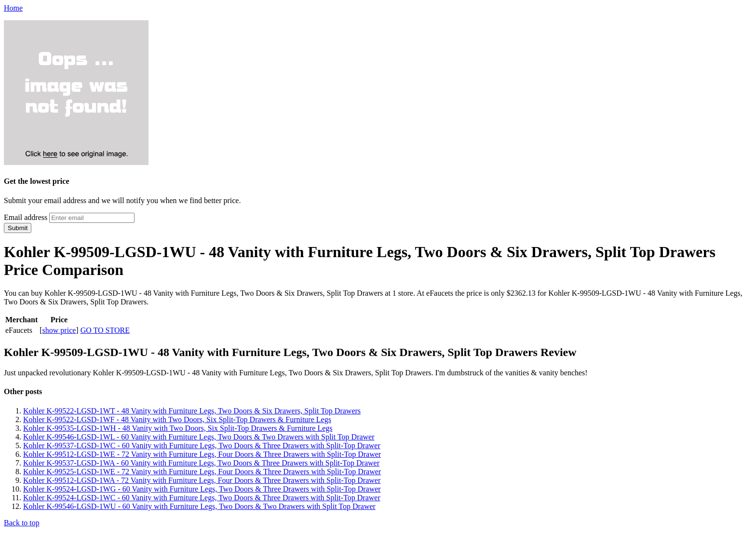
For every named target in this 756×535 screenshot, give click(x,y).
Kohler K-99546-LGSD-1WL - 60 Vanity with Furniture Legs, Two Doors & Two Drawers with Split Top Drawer (199, 437)
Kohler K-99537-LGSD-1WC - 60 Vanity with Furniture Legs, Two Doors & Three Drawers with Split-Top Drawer (202, 446)
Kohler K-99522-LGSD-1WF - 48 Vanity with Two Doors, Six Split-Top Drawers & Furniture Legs (177, 419)
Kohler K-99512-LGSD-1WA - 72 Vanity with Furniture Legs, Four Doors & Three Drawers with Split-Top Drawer (202, 480)
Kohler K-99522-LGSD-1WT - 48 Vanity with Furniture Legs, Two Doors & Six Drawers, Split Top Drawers (192, 411)
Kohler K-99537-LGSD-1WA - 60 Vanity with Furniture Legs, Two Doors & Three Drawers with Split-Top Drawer (201, 463)
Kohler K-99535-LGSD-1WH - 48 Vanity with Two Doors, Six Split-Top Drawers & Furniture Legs (178, 428)
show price (59, 330)
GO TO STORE (105, 330)
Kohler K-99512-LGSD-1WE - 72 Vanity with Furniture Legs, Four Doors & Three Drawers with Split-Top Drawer (202, 454)
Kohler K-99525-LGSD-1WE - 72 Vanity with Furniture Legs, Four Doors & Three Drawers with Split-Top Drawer (202, 472)
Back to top (22, 523)
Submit (18, 228)
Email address (26, 217)
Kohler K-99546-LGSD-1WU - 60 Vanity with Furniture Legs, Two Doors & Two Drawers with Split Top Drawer (199, 506)
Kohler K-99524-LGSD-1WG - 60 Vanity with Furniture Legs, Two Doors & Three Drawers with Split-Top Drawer (202, 489)
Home (13, 8)
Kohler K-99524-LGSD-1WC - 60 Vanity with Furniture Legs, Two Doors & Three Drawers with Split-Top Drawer (202, 498)
